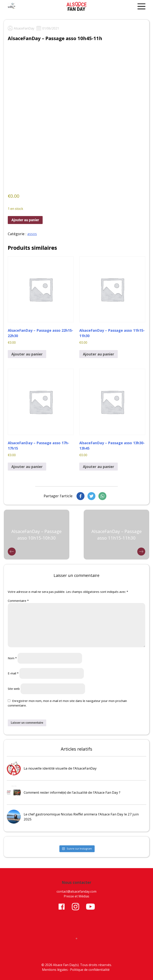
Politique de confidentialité (90, 970)
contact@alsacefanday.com (76, 891)
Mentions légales (55, 970)
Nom (12, 658)
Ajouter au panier (25, 220)
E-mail (13, 673)
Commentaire (18, 601)
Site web (14, 689)
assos (32, 234)
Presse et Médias (76, 896)
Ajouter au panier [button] (27, 354)
